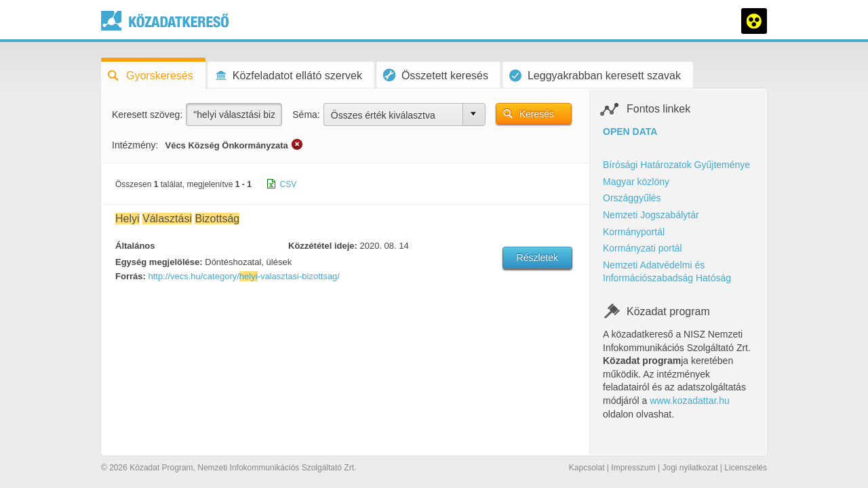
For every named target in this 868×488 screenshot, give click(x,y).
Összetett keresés (436, 75)
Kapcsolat (587, 468)
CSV (289, 184)
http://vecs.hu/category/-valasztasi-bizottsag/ (244, 276)
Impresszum (633, 468)
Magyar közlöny (636, 182)
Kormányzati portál (643, 248)
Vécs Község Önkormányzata (226, 145)
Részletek (537, 258)
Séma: (306, 115)
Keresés (537, 114)
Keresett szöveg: (147, 115)
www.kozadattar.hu (690, 401)
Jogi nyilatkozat (690, 468)
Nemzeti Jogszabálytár (651, 215)
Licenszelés (746, 468)
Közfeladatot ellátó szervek (288, 76)
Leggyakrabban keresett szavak (595, 76)
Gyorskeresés (151, 76)
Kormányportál (634, 232)
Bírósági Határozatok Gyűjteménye (676, 165)
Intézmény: (135, 145)
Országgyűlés (632, 198)
